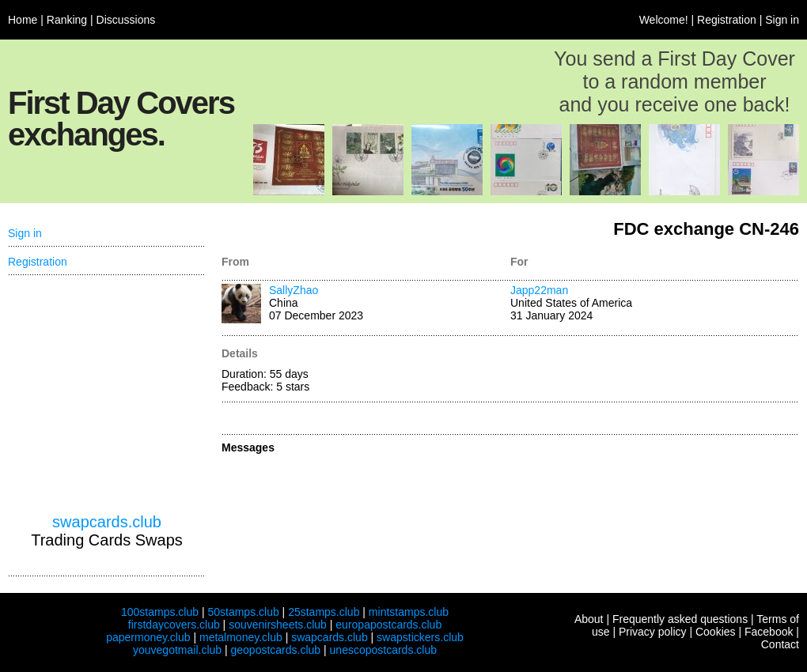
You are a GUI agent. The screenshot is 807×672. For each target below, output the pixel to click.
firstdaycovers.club (174, 625)
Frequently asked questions (680, 619)
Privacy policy (653, 632)
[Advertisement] (107, 395)
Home (23, 20)
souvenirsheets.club (278, 625)
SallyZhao (294, 290)
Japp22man (539, 290)
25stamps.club (324, 612)
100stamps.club (160, 612)
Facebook (769, 632)
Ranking (67, 20)
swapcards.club (107, 522)
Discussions (126, 20)
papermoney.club (148, 637)
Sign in (782, 20)
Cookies (716, 632)
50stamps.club (243, 612)
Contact (780, 644)
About (589, 619)
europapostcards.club (388, 625)
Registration (727, 20)
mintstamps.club (409, 612)
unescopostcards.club (383, 650)
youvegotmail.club (177, 650)
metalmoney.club (241, 637)
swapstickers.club (420, 637)
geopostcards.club (276, 650)
